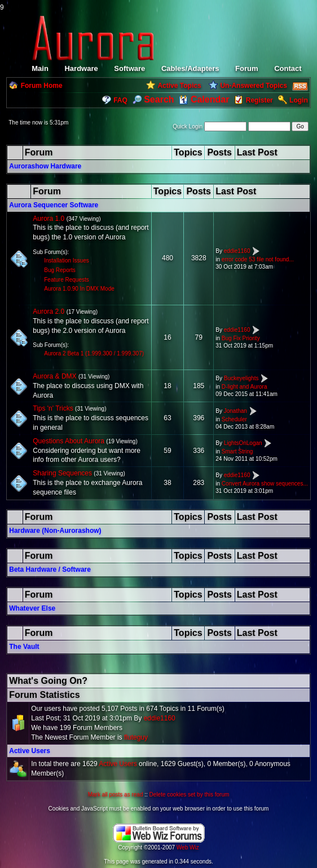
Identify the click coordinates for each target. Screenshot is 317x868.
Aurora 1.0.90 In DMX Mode (79, 289)
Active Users (30, 751)
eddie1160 (237, 251)
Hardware (81, 68)
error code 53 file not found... (258, 259)
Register (259, 100)
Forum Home (42, 86)
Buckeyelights (241, 378)
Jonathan (235, 411)
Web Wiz (188, 847)
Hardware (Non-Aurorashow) (55, 531)
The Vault (24, 647)
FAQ (120, 100)
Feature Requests (67, 280)
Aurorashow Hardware (45, 166)
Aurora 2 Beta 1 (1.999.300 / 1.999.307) (94, 353)
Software (129, 68)
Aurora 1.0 (49, 219)
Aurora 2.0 (49, 311)
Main (40, 68)
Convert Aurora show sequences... (265, 484)
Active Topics (179, 86)
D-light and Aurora (245, 387)
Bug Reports (60, 270)
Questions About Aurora (69, 441)
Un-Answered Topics (253, 86)
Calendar (204, 99)
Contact (288, 68)
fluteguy (136, 737)
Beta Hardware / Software (50, 569)
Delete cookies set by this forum (190, 794)
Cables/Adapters (190, 68)
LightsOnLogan (243, 443)
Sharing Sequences (62, 473)
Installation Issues (67, 261)
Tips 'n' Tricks (53, 408)
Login (299, 100)
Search (153, 99)
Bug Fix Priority (241, 338)
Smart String (237, 451)
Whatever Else (32, 608)
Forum (246, 68)
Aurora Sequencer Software (54, 205)
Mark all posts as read (116, 794)
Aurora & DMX (54, 376)
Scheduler (234, 419)
